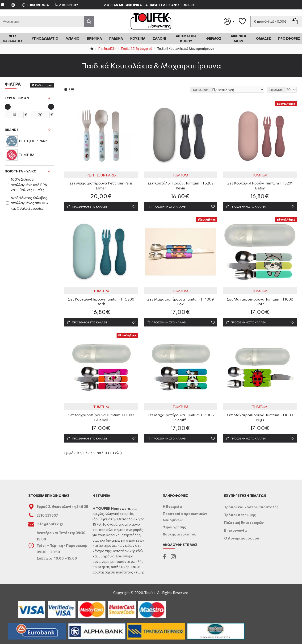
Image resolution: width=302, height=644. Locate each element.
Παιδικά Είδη (107, 49)
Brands (12, 130)
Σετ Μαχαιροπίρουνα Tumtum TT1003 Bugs (260, 419)
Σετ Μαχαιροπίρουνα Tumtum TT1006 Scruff (180, 419)
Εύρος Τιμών (17, 98)
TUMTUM (180, 175)
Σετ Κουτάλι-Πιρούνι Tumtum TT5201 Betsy (260, 185)
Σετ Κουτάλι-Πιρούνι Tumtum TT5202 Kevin (180, 185)
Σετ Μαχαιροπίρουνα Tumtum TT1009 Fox (180, 302)
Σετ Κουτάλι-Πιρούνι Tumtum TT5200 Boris (101, 302)
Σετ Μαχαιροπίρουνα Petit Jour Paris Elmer (101, 185)
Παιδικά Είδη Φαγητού (137, 49)
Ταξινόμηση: (214, 90)
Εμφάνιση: (278, 90)
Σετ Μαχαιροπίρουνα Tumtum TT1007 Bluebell (101, 419)
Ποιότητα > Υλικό (21, 171)
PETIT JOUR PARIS (101, 175)
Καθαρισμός (44, 85)
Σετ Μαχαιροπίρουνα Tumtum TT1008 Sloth (260, 302)
